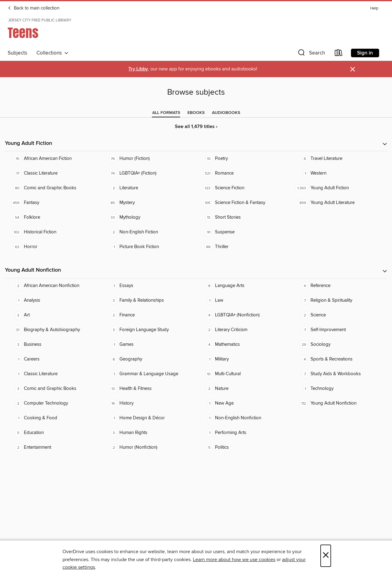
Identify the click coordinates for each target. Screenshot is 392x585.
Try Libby (138, 69)
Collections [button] (53, 53)
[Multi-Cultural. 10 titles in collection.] (244, 374)
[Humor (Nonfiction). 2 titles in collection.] (148, 447)
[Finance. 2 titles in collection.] (148, 315)
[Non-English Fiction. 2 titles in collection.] (148, 232)
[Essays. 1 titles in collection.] (148, 286)
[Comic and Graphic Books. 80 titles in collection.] (53, 188)
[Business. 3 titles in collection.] (53, 345)
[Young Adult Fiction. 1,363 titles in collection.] (339, 188)
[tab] (166, 113)
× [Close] (326, 556)
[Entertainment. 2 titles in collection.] (53, 447)
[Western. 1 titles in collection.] (339, 173)
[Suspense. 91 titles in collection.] (244, 232)
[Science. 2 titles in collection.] (339, 315)
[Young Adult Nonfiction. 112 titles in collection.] (339, 403)
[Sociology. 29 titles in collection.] (339, 345)
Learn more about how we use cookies (234, 560)
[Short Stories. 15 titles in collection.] (244, 217)
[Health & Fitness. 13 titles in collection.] (148, 389)
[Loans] (339, 54)
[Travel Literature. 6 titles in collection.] (339, 159)
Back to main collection (34, 8)
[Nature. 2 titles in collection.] (244, 389)
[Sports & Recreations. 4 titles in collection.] (339, 359)
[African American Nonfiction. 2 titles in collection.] (53, 286)
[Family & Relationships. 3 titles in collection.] (148, 300)
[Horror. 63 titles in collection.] (53, 247)
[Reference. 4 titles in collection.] (339, 286)
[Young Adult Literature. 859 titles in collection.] (339, 203)
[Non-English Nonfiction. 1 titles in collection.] (244, 418)
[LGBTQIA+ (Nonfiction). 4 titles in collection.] (244, 315)
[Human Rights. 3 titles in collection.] (148, 433)
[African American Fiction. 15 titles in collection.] (53, 159)
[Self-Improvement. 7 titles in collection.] (339, 330)
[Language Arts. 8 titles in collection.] (244, 286)
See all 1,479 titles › (196, 127)
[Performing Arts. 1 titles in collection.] (244, 433)
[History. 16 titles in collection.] (148, 403)
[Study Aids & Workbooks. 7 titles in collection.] (339, 374)
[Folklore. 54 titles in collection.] (53, 217)
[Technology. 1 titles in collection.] (339, 389)
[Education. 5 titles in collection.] (53, 433)
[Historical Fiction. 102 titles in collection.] (53, 232)
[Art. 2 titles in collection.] (53, 315)
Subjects (17, 53)
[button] (311, 54)
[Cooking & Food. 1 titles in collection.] (53, 418)
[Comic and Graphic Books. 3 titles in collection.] (53, 389)
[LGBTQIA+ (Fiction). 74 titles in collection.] (148, 173)
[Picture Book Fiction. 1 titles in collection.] (148, 247)
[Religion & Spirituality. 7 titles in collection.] (339, 300)
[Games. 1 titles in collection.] (148, 345)
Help (374, 8)
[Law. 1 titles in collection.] (244, 300)
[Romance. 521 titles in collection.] (244, 173)
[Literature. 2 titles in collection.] (148, 188)
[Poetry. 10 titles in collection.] (244, 159)
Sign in (365, 53)
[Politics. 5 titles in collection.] (244, 447)
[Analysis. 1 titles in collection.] (53, 300)
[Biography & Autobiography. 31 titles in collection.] (53, 330)
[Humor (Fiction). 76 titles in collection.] (148, 159)
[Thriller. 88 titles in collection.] (244, 247)
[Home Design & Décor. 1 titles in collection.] (148, 418)
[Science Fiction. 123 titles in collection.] (244, 188)
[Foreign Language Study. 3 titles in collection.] (148, 330)
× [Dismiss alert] (353, 69)
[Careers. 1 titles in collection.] (53, 359)
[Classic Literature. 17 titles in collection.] (53, 173)
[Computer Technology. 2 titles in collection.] (53, 403)
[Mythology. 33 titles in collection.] (148, 217)
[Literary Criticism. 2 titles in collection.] (244, 330)
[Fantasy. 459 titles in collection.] (53, 203)
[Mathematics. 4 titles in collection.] (244, 345)
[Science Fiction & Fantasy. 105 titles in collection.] (244, 203)
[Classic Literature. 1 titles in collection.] (53, 374)
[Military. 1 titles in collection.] (244, 359)
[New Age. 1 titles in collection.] (244, 403)
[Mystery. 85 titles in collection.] (148, 203)
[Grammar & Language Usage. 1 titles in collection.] (148, 374)
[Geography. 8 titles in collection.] (148, 359)
